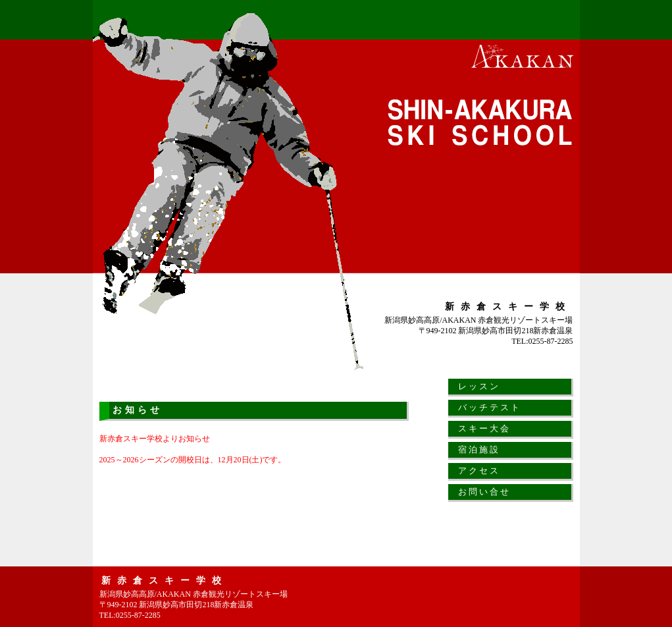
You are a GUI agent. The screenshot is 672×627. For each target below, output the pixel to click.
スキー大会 (484, 428)
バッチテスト (490, 407)
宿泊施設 (479, 450)
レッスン (479, 386)
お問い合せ (484, 492)
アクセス (479, 471)
